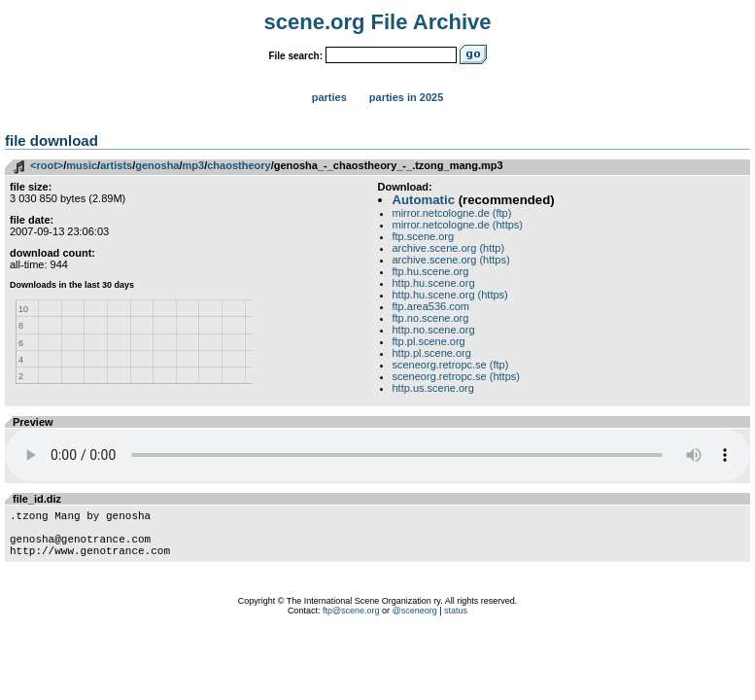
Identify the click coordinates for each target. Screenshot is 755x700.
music (82, 165)
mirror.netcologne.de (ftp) (452, 213)
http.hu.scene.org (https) (450, 295)
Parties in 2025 (406, 97)
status (456, 622)
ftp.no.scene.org (431, 318)
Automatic (424, 200)
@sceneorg (415, 622)
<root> (47, 165)
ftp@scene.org (351, 622)
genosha (157, 165)
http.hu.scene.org (434, 283)
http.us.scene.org (433, 388)
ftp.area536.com (431, 306)
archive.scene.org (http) (449, 248)
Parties (329, 97)
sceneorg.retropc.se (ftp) (451, 365)
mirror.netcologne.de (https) (458, 225)
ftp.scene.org (424, 236)
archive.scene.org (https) (451, 260)
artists (116, 165)
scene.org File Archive (378, 22)
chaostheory (239, 165)
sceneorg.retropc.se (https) (456, 376)
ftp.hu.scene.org (431, 271)
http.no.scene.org (434, 330)
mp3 (194, 165)
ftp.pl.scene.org (429, 341)
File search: (295, 56)
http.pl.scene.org (432, 353)
